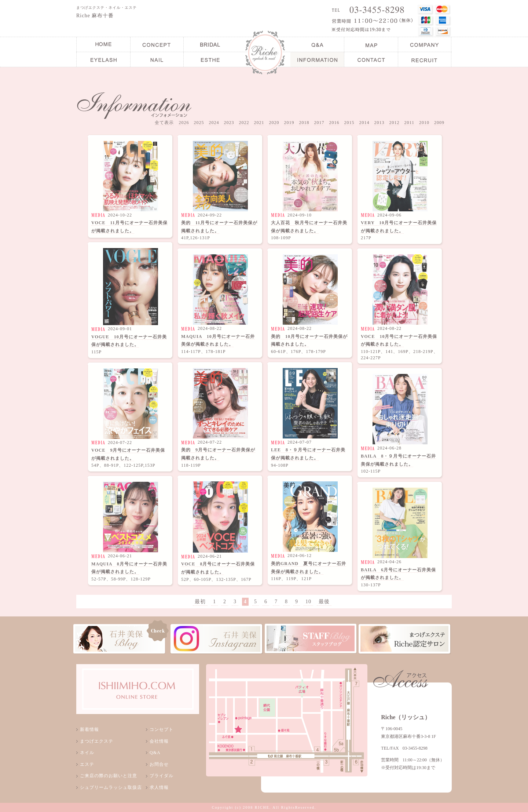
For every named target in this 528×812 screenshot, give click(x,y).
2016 (334, 123)
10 (308, 602)
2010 (424, 123)
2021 (259, 123)
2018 (304, 123)
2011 (409, 123)
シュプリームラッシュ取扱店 (111, 787)
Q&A (155, 753)
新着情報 (89, 729)
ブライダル (162, 776)
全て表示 (164, 123)
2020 (274, 123)
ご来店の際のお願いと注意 (109, 776)
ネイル (87, 753)
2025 (199, 123)
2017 (319, 123)
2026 (184, 123)
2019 (289, 123)
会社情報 (159, 741)
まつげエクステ (97, 741)
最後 (324, 602)
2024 (214, 123)
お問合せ (159, 764)
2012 (394, 123)
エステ (87, 764)
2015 (349, 123)
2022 (244, 123)
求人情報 (159, 787)
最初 (200, 602)
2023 (229, 123)
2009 (439, 123)
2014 (364, 123)
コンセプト (162, 729)
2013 (379, 123)
